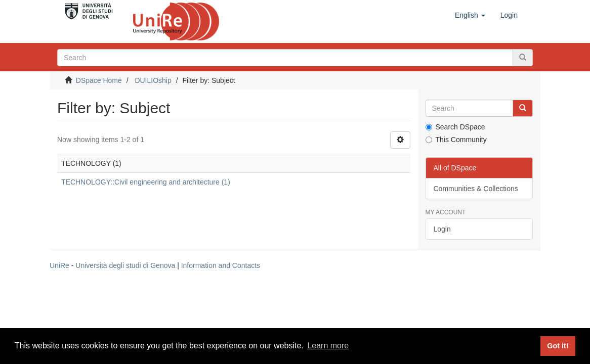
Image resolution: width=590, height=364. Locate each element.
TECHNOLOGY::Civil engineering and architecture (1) (146, 182)
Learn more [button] (328, 346)
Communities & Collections (476, 189)
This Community (456, 140)
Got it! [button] (558, 346)
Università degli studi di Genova (125, 265)
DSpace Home (99, 80)
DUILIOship (153, 80)
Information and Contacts (221, 265)
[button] (470, 15)
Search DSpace (455, 127)
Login (442, 229)
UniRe (59, 265)
